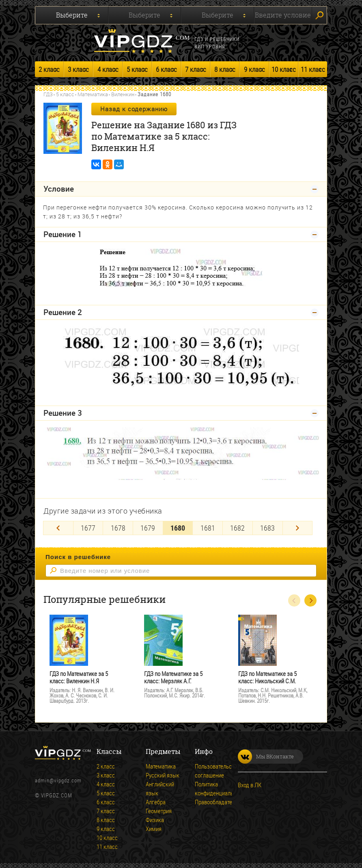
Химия (154, 827)
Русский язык (163, 774)
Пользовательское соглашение (218, 769)
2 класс (49, 69)
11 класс (313, 69)
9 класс (254, 69)
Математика (93, 94)
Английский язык (160, 787)
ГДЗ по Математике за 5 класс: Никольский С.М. (267, 676)
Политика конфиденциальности (221, 787)
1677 (88, 527)
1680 (178, 527)
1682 (237, 527)
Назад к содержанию (134, 109)
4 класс (108, 69)
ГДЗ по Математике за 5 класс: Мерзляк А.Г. (173, 676)
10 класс (284, 69)
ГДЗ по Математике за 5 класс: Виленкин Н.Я (79, 676)
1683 (267, 527)
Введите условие (283, 15)
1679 (148, 527)
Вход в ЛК (250, 784)
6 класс (166, 69)
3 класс (78, 69)
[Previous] (58, 527)
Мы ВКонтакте (266, 755)
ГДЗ (48, 94)
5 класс (137, 69)
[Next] (298, 527)
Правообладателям (218, 801)
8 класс (225, 69)
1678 (118, 527)
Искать (319, 15)
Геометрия (159, 810)
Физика (155, 818)
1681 (208, 527)
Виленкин (123, 94)
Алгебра (156, 801)
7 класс (196, 69)
